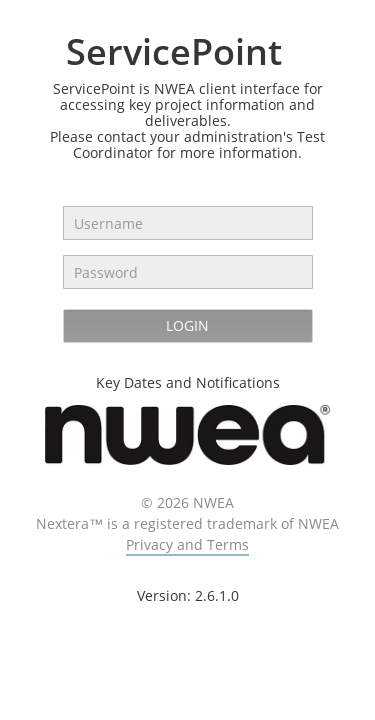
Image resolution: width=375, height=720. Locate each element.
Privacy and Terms (187, 544)
